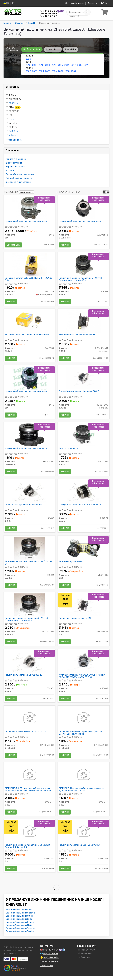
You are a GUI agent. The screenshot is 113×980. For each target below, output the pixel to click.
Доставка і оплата (74, 3)
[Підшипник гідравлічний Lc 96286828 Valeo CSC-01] (29, 665)
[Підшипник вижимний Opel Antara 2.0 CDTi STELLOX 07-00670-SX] (30, 722)
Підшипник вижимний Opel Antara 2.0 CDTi (26, 735)
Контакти (92, 3)
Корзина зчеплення (15, 167)
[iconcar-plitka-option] (104, 192)
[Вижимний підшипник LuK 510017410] (84, 550)
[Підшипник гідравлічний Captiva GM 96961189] (83, 836)
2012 (41, 65)
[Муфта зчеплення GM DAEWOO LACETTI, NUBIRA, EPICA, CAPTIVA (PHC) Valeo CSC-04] (84, 665)
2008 (67, 71)
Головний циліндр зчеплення (20, 174)
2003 (35, 71)
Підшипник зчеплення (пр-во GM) (75, 621)
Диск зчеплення (14, 163)
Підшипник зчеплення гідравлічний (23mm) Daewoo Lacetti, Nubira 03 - (80, 280)
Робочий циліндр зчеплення (20, 178)
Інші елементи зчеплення (18, 182)
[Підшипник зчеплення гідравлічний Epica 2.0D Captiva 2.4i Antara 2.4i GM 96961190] (30, 836)
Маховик (10, 170)
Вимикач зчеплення (69, 450)
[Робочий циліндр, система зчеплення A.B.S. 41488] (29, 493)
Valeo (13, 135)
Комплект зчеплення (16, 159)
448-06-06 (49, 11)
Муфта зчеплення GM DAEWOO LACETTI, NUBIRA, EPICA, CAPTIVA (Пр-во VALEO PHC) (82, 679)
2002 (28, 71)
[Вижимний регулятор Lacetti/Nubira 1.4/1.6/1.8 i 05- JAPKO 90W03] (30, 550)
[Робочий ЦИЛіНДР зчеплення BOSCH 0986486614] (83, 322)
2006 (54, 71)
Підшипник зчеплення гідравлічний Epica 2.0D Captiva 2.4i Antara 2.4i (28, 850)
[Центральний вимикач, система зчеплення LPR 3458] (30, 208)
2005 (48, 71)
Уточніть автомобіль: (12, 49)
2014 (54, 65)
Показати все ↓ (14, 140)
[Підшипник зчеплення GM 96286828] (84, 608)
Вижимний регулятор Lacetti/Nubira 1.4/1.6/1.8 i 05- (29, 280)
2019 (86, 65)
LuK (12, 119)
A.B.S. (11, 95)
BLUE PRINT (14, 99)
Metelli (12, 123)
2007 (61, 71)
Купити (65, 245)
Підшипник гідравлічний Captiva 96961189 (80, 849)
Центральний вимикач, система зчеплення (26, 222)
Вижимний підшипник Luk (71, 564)
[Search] (87, 12)
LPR (10, 115)
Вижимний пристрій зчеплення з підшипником (28, 336)
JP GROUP (13, 111)
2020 (28, 59)
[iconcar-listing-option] (108, 192)
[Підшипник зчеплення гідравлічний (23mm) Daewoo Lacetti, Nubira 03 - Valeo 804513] (83, 265)
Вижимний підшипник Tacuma (20, 933)
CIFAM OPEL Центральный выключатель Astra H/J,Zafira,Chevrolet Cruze (81, 793)
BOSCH (13, 103)
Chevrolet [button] (53, 49)
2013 (47, 65)
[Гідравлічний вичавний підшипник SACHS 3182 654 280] (83, 379)
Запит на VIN (46, 970)
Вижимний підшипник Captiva (20, 917)
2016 (67, 65)
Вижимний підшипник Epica (19, 923)
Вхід (104, 3)
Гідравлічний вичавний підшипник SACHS (79, 393)
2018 (80, 65)
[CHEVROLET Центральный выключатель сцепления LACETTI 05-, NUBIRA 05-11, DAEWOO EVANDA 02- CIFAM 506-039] (30, 779)
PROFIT (12, 127)
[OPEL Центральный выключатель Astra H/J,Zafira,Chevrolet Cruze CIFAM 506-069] (83, 779)
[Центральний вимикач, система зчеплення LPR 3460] (29, 379)
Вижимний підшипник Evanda (20, 927)
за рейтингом (26, 192)
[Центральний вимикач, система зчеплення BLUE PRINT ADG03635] (83, 208)
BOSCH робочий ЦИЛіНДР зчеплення (77, 336)
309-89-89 (48, 16)
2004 (41, 71)
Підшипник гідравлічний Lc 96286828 (24, 678)
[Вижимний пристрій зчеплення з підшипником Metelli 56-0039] (29, 322)
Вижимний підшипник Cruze (19, 920)
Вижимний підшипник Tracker (20, 936)
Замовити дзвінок (49, 966)
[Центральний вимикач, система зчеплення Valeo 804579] (84, 493)
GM (13, 107)
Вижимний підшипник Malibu (19, 930)
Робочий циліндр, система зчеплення (24, 507)
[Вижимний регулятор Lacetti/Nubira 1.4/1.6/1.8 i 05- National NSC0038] (30, 265)
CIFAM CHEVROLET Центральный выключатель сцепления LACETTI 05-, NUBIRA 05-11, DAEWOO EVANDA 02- (28, 793)
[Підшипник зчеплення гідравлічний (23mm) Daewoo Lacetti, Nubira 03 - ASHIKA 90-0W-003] (30, 608)
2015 (60, 65)
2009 (73, 71)
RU (14, 3)
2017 (73, 65)
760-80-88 (48, 14)
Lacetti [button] (70, 49)
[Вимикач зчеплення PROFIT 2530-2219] (83, 436)
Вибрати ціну (14, 245)
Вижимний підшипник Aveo (19, 914)
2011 (34, 65)
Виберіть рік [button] (32, 49)
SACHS (13, 131)
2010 (28, 65)
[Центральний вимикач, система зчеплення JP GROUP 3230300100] (30, 436)
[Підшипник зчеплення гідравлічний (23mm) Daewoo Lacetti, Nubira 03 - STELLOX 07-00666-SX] (83, 722)
